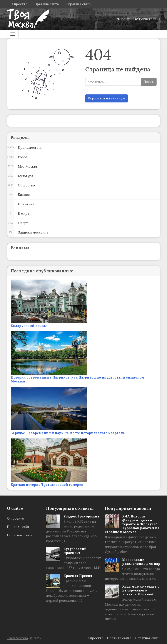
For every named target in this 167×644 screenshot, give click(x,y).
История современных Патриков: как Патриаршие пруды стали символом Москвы (78, 379)
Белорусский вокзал (29, 326)
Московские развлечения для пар (141, 562)
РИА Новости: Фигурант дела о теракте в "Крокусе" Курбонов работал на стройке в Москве (132, 524)
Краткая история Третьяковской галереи (47, 485)
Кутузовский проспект (75, 551)
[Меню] (13, 34)
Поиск (149, 82)
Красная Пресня (78, 576)
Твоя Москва (17, 638)
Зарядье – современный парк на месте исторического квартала (68, 433)
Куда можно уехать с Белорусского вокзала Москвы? (141, 590)
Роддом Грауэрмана (81, 516)
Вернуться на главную (107, 98)
